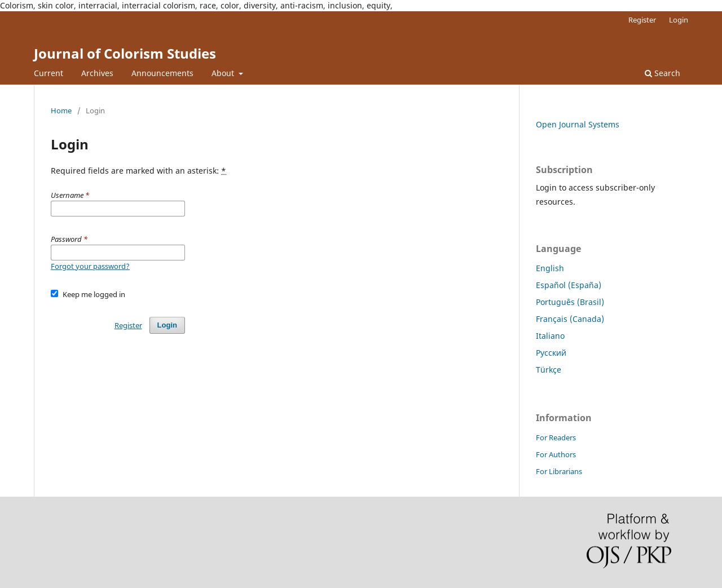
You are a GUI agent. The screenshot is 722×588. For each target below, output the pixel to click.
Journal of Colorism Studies (125, 53)
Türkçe (549, 370)
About (224, 73)
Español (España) (569, 285)
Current (49, 73)
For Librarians (559, 471)
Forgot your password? (90, 266)
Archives (97, 73)
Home (61, 110)
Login (679, 20)
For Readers (556, 437)
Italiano (550, 336)
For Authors (556, 454)
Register (642, 20)
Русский (551, 353)
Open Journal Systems (578, 124)
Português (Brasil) (570, 302)
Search (662, 73)
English (550, 268)
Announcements (162, 73)
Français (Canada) (570, 319)
